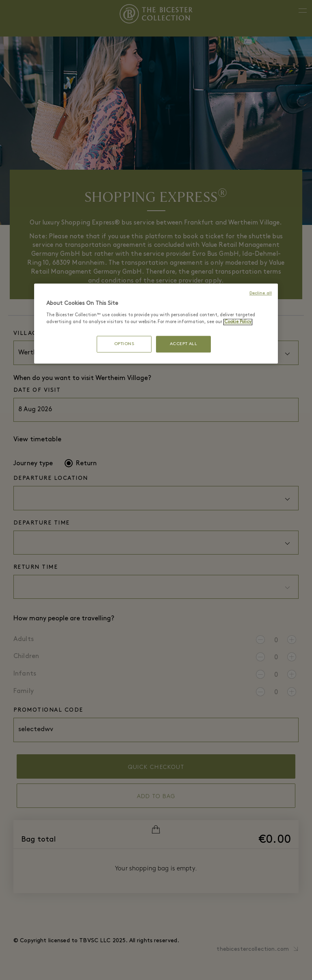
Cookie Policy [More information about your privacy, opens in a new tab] (238, 322)
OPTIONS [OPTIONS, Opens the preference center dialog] (124, 344)
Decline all (261, 294)
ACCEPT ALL (184, 344)
